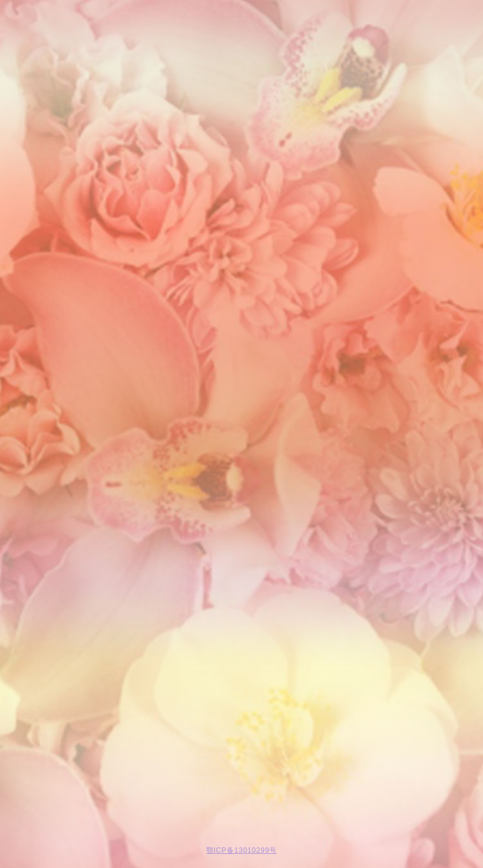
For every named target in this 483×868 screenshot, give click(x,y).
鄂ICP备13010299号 (242, 850)
